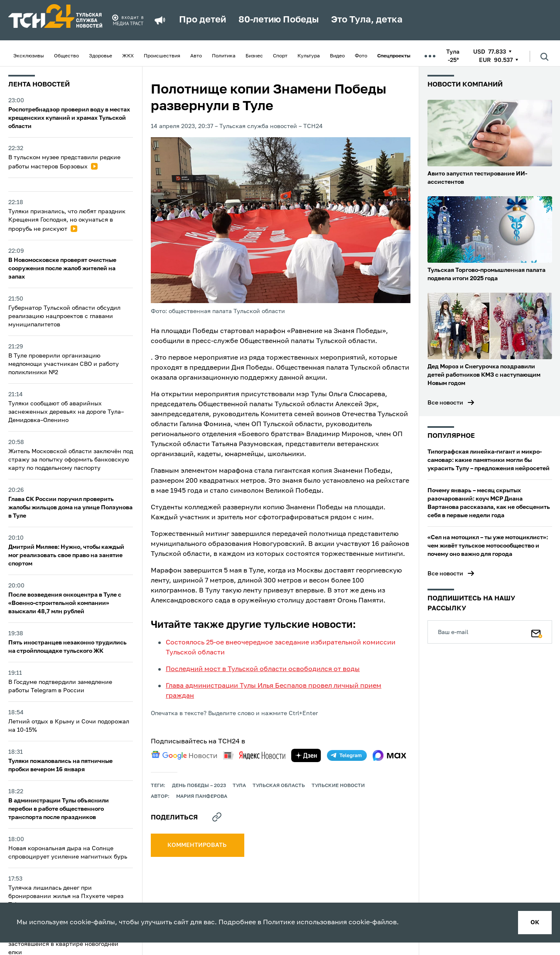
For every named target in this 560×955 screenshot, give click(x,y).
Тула (239, 786)
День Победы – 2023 (199, 786)
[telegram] (347, 755)
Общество (66, 56)
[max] (389, 755)
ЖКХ (128, 56)
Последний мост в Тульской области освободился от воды (263, 669)
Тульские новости (338, 786)
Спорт (280, 56)
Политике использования (305, 923)
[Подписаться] (537, 632)
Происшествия (162, 56)
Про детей (203, 20)
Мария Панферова (202, 797)
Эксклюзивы (29, 56)
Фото (361, 56)
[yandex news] (254, 755)
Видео (337, 56)
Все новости (445, 403)
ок (535, 923)
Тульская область (279, 786)
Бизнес (254, 56)
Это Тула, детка (367, 20)
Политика (224, 56)
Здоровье (101, 56)
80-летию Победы (279, 20)
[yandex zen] (306, 755)
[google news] (184, 755)
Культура (309, 56)
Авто (196, 56)
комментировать (198, 845)
